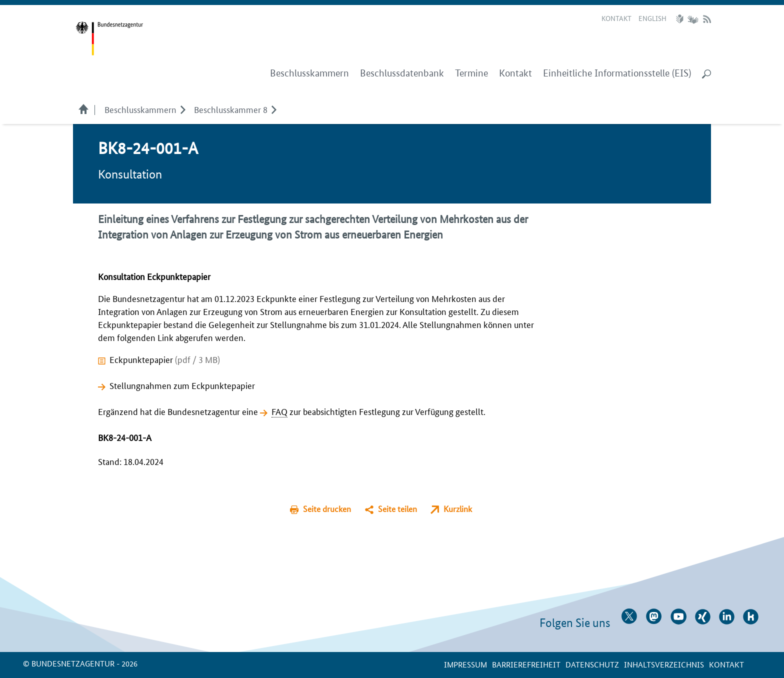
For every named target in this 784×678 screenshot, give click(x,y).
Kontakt (616, 18)
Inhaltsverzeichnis (664, 664)
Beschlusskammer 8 (231, 109)
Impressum (465, 664)
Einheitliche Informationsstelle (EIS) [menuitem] (617, 73)
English (652, 18)
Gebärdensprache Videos (693, 19)
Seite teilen (397, 509)
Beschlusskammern (140, 109)
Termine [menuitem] (471, 73)
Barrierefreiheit (526, 664)
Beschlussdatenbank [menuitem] (402, 73)
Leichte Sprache (681, 19)
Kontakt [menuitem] (515, 73)
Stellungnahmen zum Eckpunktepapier (182, 385)
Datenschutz (592, 664)
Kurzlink (458, 509)
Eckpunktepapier (165, 359)
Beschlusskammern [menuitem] (309, 73)
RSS (707, 19)
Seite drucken (327, 509)
